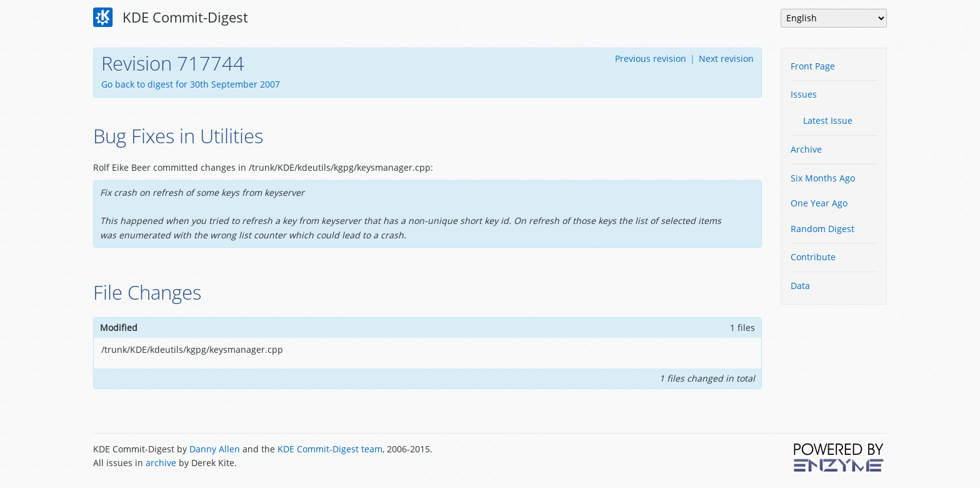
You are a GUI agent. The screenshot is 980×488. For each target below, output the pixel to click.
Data (800, 286)
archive (161, 463)
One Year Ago (819, 203)
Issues (804, 94)
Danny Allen (215, 449)
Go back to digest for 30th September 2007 (191, 84)
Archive (806, 149)
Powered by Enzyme (839, 457)
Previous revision (651, 58)
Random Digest (822, 229)
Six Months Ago (823, 178)
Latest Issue (828, 120)
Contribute (813, 257)
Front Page (813, 66)
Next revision (726, 58)
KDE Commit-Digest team (330, 449)
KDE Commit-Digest (171, 18)
